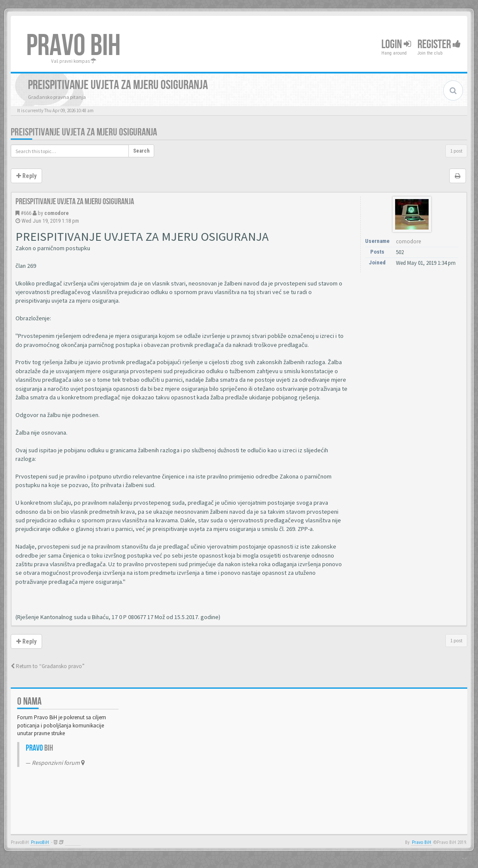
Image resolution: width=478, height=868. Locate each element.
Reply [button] (26, 176)
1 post (456, 151)
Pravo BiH (422, 842)
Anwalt (73, 842)
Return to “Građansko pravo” (48, 666)
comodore (56, 213)
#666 (26, 213)
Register (439, 44)
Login (396, 44)
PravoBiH (40, 842)
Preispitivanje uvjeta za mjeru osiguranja (84, 132)
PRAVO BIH (73, 46)
